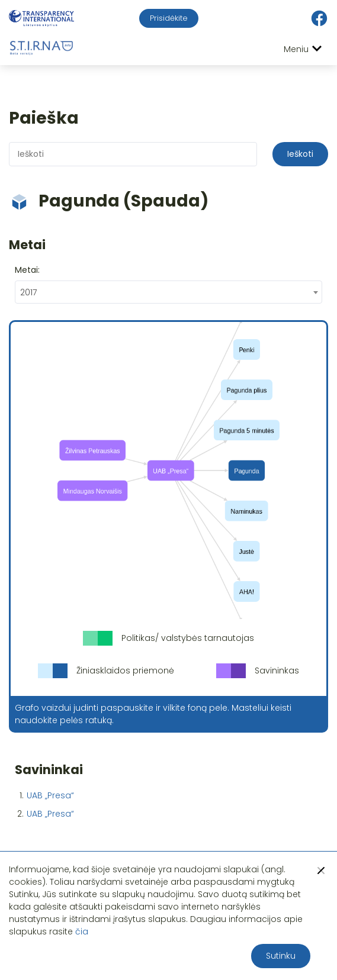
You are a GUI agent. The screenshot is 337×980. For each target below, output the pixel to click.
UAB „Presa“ (50, 795)
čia (82, 931)
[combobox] (168, 292)
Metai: (27, 270)
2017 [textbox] (28, 292)
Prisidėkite (169, 18)
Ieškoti (300, 154)
